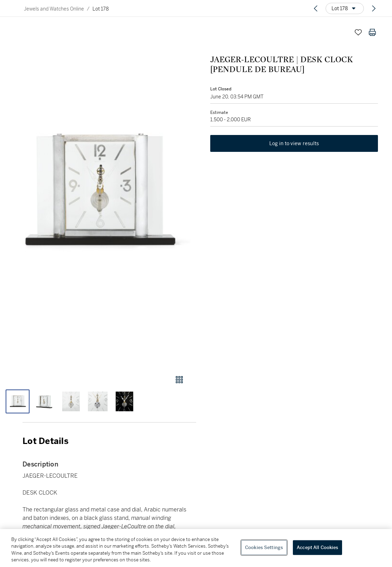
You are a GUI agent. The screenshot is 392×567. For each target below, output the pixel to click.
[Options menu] (345, 8)
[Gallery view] (179, 380)
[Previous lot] (316, 8)
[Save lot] (358, 32)
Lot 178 (101, 9)
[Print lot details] (372, 32)
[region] (196, 548)
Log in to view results (294, 143)
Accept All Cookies (317, 547)
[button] (98, 193)
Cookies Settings (264, 547)
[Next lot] (374, 8)
